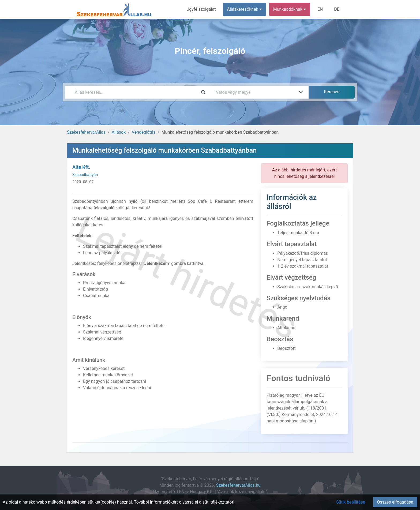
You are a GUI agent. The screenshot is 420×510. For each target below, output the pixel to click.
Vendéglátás (144, 132)
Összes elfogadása (395, 502)
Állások (119, 132)
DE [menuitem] (337, 9)
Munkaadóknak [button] (290, 9)
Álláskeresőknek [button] (245, 9)
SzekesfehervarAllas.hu (238, 485)
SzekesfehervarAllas (86, 132)
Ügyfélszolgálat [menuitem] (201, 9)
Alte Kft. (81, 167)
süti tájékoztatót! (218, 502)
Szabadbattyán (85, 175)
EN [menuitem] (320, 9)
